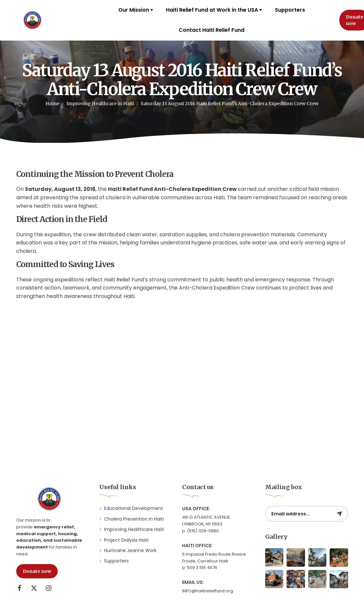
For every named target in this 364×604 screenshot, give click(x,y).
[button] (37, 571)
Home (52, 104)
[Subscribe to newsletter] (339, 514)
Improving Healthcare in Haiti (100, 104)
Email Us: (193, 582)
